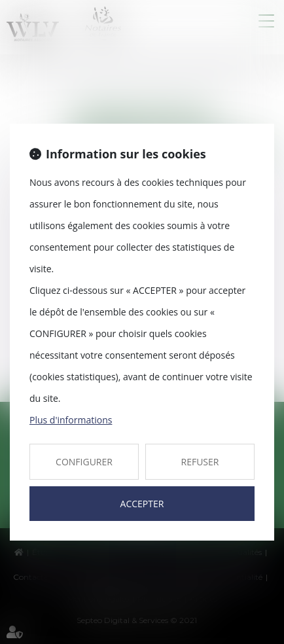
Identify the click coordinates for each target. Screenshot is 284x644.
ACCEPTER (142, 504)
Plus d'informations (71, 420)
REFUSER (200, 462)
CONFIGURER (84, 462)
